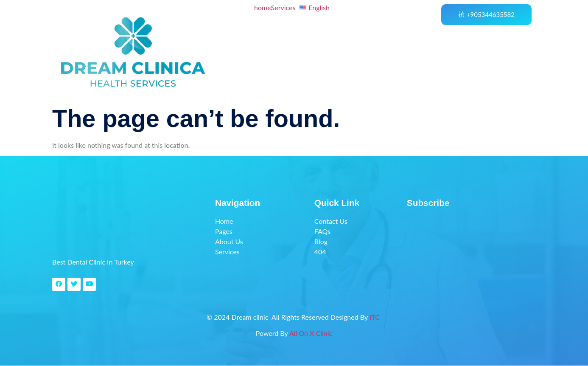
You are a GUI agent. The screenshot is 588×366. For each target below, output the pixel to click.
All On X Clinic (311, 334)
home (263, 8)
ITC (375, 317)
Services (283, 8)
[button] (286, 8)
